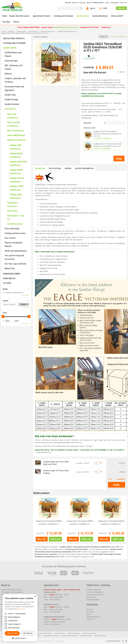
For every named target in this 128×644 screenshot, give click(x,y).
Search (6, 301)
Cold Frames (12, 211)
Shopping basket (93, 599)
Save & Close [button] (12, 633)
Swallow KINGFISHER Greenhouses (18, 163)
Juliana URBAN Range (16, 135)
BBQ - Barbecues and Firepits (13, 67)
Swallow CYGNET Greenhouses (17, 188)
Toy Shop (7, 283)
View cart (121, 8)
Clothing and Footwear (14, 43)
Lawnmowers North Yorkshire (69, 636)
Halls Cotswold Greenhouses (13, 124)
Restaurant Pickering (86, 636)
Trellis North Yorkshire (100, 636)
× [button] (35, 597)
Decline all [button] (28, 633)
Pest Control (10, 238)
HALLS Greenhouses (15, 130)
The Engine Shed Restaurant (12, 592)
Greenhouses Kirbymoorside (51, 636)
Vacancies (90, 612)
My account (91, 597)
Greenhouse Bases (15, 224)
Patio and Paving (12, 228)
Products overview (94, 590)
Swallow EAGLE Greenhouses (16, 196)
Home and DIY (9, 278)
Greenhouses (10, 109)
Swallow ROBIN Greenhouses (16, 155)
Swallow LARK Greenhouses (15, 147)
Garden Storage (11, 99)
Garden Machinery (12, 274)
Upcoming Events (93, 617)
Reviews (68, 168)
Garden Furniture (12, 104)
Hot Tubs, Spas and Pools (15, 264)
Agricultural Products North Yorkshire (42, 633)
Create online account (95, 595)
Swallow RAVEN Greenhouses (16, 172)
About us (90, 609)
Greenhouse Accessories (12, 204)
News (89, 614)
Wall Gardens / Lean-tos (16, 217)
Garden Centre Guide (46, 641)
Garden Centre (10, 48)
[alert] (20, 618)
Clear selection (25, 295)
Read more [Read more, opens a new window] (22, 609)
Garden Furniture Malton (90, 633)
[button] (20, 638)
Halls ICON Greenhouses (13, 116)
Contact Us (91, 619)
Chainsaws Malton (60, 633)
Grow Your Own (11, 61)
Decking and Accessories (15, 233)
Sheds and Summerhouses (16, 251)
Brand (5, 289)
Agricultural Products (14, 38)
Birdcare (8, 74)
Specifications (55, 168)
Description (40, 168)
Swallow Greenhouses (17, 140)
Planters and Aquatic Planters (14, 244)
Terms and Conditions (95, 592)
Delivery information (84, 168)
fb (123, 641)
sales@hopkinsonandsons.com (66, 27)
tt (126, 641)
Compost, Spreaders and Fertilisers (15, 80)
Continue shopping (40, 37)
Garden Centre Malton (74, 633)
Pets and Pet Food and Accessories (14, 257)
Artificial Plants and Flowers (13, 54)
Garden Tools (10, 95)
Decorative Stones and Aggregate (14, 88)
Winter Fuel (10, 268)
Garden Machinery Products (12, 590)
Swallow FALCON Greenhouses (17, 180)
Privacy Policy (60, 641)
